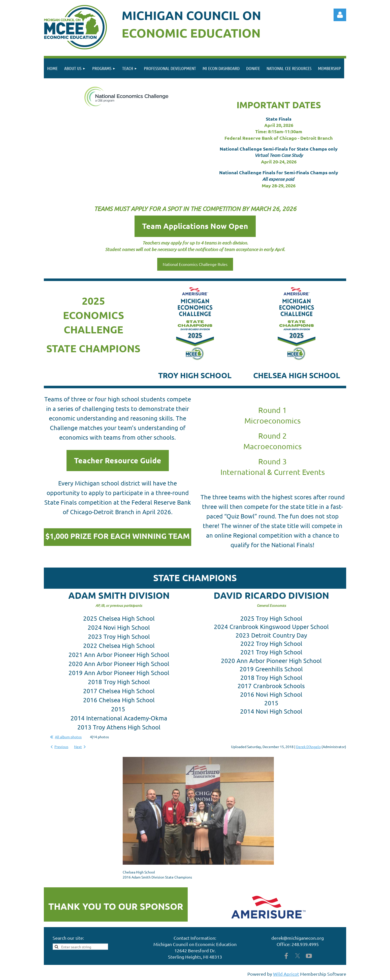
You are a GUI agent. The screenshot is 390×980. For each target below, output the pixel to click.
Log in (340, 15)
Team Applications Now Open (195, 226)
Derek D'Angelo (308, 747)
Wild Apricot (286, 974)
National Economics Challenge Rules (195, 264)
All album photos (68, 737)
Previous (61, 747)
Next (78, 747)
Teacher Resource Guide (118, 460)
